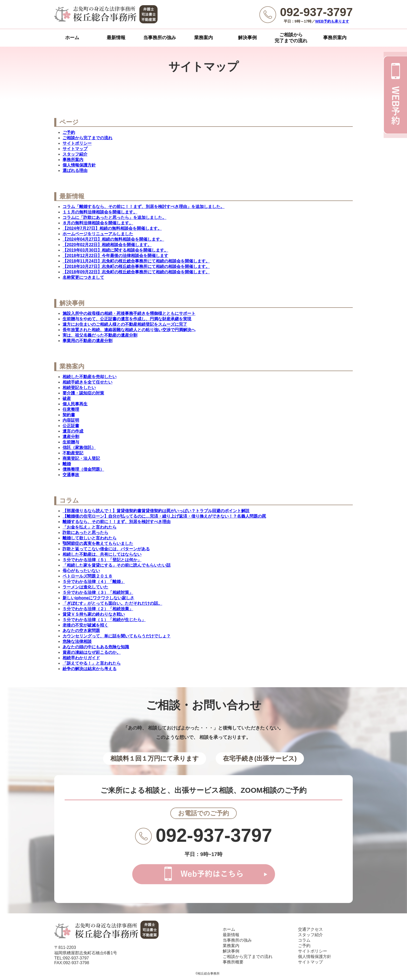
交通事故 (71, 475)
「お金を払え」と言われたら (90, 527)
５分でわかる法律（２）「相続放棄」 (98, 609)
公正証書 (71, 426)
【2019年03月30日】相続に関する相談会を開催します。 (115, 250)
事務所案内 (335, 38)
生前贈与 (71, 442)
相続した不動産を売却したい (90, 377)
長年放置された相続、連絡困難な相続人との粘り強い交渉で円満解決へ (129, 330)
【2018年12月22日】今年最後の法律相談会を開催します (115, 256)
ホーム (72, 38)
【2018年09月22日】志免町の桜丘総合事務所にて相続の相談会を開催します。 (136, 272)
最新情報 (116, 38)
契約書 (69, 415)
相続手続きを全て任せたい (87, 382)
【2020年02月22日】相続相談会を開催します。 (107, 245)
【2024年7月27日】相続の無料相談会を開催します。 (112, 228)
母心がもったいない (81, 571)
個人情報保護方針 (79, 165)
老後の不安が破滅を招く (85, 625)
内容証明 (71, 420)
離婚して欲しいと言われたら (90, 538)
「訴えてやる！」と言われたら (92, 663)
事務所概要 (233, 962)
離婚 (67, 464)
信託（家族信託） (79, 447)
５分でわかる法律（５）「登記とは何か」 (102, 560)
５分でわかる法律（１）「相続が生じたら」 (104, 620)
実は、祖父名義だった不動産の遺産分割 (100, 335)
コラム (304, 940)
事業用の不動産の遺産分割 (87, 341)
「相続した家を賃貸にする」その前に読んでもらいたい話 (117, 565)
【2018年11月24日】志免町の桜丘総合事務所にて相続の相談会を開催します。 (136, 261)
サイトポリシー (77, 143)
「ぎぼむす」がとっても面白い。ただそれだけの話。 (112, 603)
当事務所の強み (160, 38)
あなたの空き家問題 (81, 631)
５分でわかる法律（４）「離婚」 (94, 582)
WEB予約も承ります (332, 21)
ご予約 (69, 132)
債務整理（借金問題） (83, 469)
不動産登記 (73, 453)
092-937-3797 (214, 835)
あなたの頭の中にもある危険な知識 (96, 647)
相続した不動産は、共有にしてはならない (102, 554)
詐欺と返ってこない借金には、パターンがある (106, 549)
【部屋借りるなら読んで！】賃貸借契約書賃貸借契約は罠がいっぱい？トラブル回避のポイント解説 (156, 511)
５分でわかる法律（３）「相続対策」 (98, 592)
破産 (67, 398)
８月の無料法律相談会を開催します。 (98, 223)
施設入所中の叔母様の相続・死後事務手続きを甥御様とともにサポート (129, 313)
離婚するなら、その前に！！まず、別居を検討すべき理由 (117, 522)
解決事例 (247, 38)
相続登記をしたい (79, 388)
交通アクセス (310, 929)
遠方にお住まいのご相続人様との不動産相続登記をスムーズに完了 (125, 324)
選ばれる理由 (75, 171)
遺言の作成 (73, 431)
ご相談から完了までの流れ (291, 38)
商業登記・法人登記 (81, 458)
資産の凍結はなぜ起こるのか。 (92, 652)
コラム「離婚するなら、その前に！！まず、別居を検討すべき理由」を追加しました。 (144, 207)
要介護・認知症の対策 (83, 393)
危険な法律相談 (77, 641)
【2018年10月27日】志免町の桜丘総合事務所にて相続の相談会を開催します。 (136, 266)
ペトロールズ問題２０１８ (87, 576)
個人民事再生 (75, 404)
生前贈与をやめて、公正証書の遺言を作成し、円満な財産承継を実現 (127, 319)
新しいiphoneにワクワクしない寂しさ (98, 598)
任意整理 (71, 409)
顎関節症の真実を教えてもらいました (98, 543)
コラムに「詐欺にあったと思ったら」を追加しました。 (114, 217)
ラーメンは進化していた (85, 587)
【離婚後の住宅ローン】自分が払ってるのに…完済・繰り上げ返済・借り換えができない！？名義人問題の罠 (164, 516)
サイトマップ (75, 149)
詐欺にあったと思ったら (85, 533)
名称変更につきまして (83, 277)
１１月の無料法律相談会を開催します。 (100, 212)
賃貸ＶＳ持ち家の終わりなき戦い (94, 614)
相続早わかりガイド (81, 658)
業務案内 (203, 38)
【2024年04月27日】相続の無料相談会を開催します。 (113, 239)
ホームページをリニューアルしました (98, 234)
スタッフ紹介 (75, 154)
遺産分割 (71, 437)
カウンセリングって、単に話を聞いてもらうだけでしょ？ (117, 636)
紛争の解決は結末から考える (90, 669)
